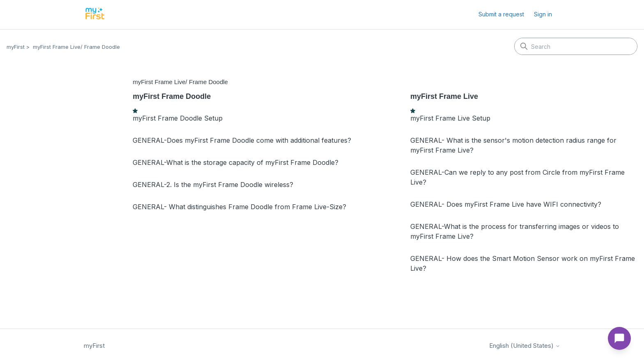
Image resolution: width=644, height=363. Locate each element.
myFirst (16, 47)
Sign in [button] (543, 14)
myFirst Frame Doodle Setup (178, 118)
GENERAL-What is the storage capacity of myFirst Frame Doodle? (236, 162)
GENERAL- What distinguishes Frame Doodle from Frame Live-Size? (239, 207)
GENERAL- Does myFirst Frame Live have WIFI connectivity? (506, 204)
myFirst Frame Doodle (172, 96)
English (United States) (525, 346)
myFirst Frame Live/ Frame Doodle (76, 47)
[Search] (576, 46)
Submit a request (501, 14)
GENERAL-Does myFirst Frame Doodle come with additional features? (242, 140)
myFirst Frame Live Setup (450, 118)
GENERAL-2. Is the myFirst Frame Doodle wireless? (213, 185)
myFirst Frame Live (444, 96)
